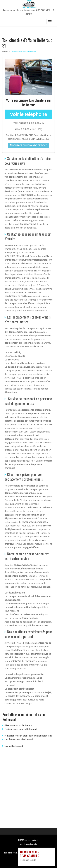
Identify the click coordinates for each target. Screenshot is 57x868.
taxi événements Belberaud (19, 739)
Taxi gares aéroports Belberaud (21, 729)
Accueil (5, 52)
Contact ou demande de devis (28, 145)
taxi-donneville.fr (31, 840)
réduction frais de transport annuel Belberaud (28, 736)
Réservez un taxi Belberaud (18, 725)
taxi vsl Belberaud (14, 746)
